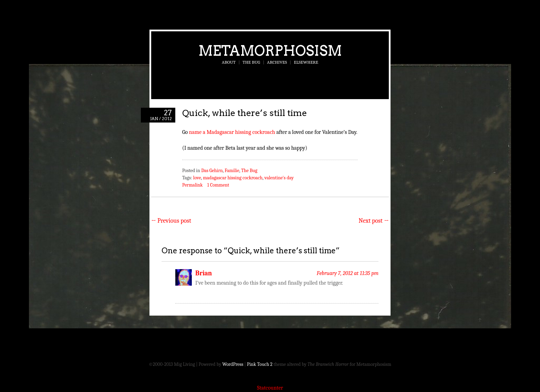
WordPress (233, 364)
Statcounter (270, 388)
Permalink (193, 185)
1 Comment (218, 185)
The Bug (251, 62)
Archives (277, 62)
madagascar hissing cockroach (233, 178)
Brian (204, 273)
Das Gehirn (212, 171)
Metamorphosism (270, 51)
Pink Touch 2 (260, 364)
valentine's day (279, 178)
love (197, 178)
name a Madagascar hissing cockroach (232, 132)
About (229, 62)
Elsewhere (306, 62)
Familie (232, 171)
